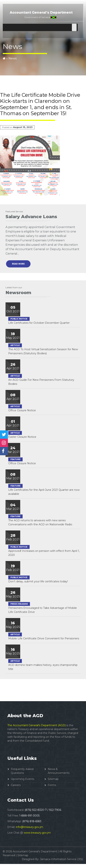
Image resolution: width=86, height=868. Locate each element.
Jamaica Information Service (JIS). (62, 859)
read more (18, 264)
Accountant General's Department (41, 13)
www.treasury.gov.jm (37, 833)
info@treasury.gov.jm (29, 827)
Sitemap (53, 779)
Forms (52, 785)
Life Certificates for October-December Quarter (39, 323)
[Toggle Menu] (74, 27)
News (12, 58)
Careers (16, 785)
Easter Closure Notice (22, 437)
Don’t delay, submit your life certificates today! (38, 581)
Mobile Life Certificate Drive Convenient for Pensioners (44, 638)
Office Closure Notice (22, 410)
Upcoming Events (23, 779)
